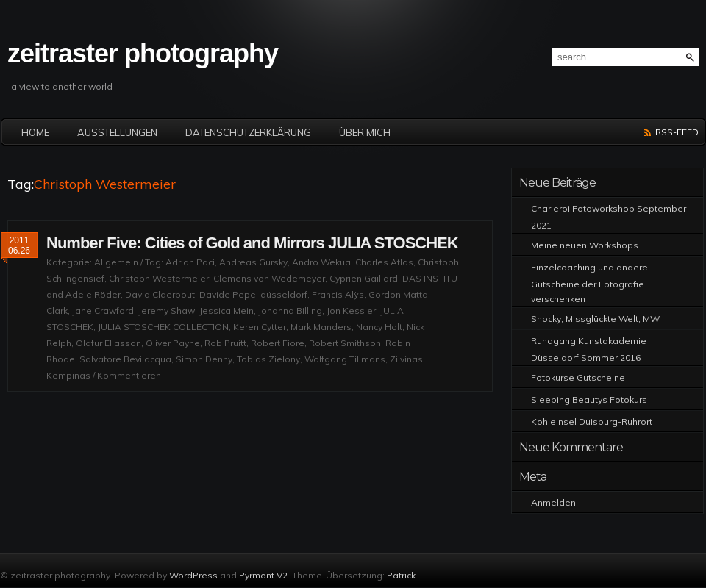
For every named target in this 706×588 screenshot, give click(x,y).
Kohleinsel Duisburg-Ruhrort (592, 422)
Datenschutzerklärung (248, 132)
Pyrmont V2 (263, 575)
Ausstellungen (117, 132)
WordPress (193, 575)
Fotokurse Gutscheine (578, 377)
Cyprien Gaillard (364, 278)
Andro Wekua (321, 262)
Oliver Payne (173, 343)
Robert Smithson (345, 343)
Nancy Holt (379, 327)
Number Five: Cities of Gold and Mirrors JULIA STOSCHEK (252, 243)
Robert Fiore (278, 343)
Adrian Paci (190, 262)
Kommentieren (129, 375)
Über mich (365, 132)
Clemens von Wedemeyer (269, 278)
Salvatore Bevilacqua (125, 359)
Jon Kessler (351, 311)
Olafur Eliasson (108, 343)
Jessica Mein (227, 311)
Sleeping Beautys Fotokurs (589, 399)
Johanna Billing (290, 311)
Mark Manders (321, 327)
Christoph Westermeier (159, 278)
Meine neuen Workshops (585, 245)
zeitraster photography (143, 53)
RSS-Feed (677, 132)
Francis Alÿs (338, 294)
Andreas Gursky (253, 262)
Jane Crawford (103, 311)
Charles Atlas (384, 262)
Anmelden (553, 502)
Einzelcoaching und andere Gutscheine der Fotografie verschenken (589, 283)
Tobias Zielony (268, 359)
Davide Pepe (228, 294)
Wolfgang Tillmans (345, 359)
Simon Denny (204, 359)
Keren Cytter (260, 327)
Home (35, 132)
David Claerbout (160, 294)
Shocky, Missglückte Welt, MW (595, 319)
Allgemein (116, 262)
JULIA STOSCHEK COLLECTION (163, 327)
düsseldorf (284, 294)
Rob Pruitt (225, 343)
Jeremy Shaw (167, 311)
